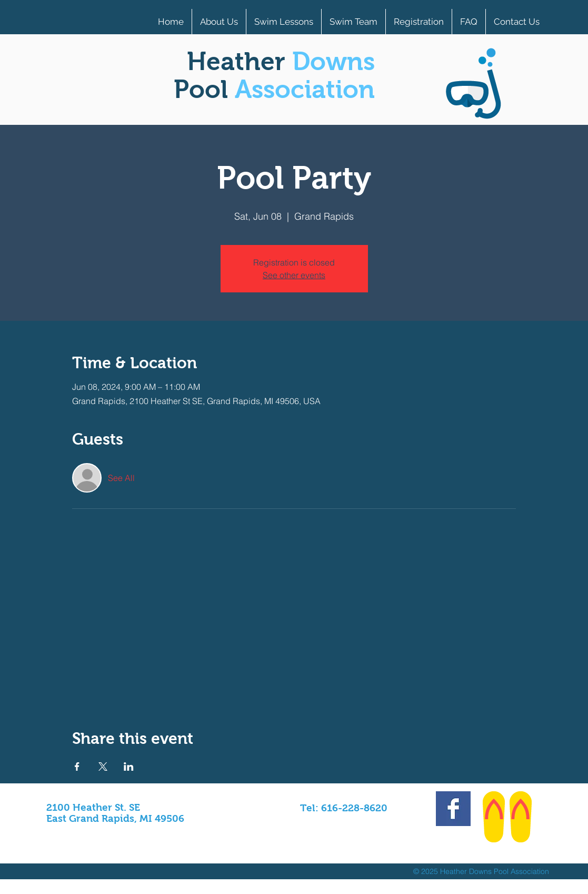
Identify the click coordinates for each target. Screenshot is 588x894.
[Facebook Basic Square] (453, 809)
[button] (419, 22)
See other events (294, 275)
